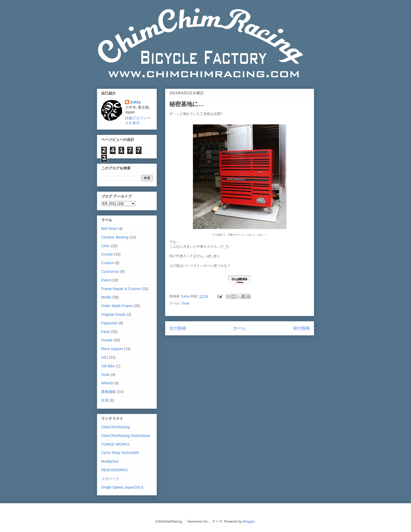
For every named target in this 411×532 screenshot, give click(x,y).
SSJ (105, 357)
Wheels (107, 383)
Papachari (109, 323)
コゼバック (110, 479)
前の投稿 (301, 328)
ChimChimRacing (115, 427)
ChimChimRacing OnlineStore (126, 436)
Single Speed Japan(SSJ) (122, 487)
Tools (185, 303)
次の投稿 (178, 328)
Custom (107, 263)
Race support (112, 349)
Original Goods (113, 314)
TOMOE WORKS (115, 444)
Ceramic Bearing (115, 237)
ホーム (240, 328)
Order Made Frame (117, 306)
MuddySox (110, 461)
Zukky (136, 102)
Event (106, 280)
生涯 (105, 400)
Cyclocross (110, 271)
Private (107, 340)
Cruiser (107, 254)
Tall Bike (108, 366)
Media (106, 297)
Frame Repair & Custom (121, 289)
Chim (106, 246)
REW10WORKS (114, 470)
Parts (106, 332)
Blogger (249, 521)
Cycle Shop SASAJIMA (120, 453)
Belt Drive (109, 229)
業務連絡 (109, 392)
